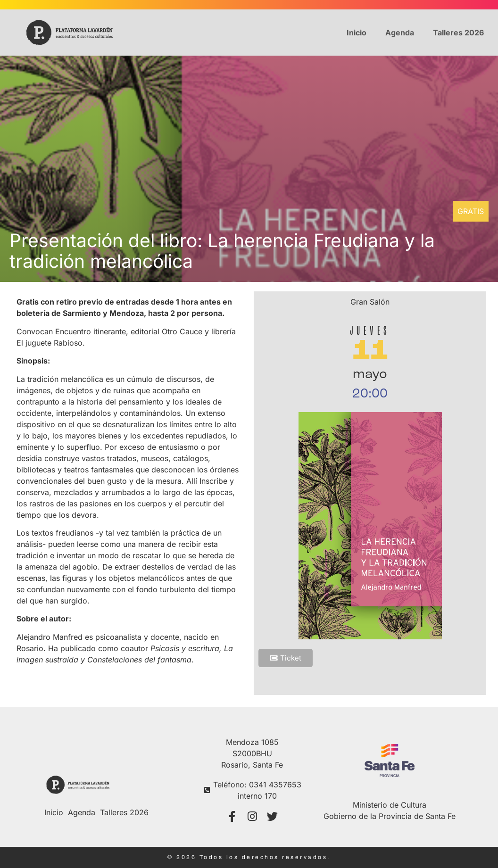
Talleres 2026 (458, 33)
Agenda (400, 33)
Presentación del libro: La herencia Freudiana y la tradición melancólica (222, 251)
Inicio (357, 33)
